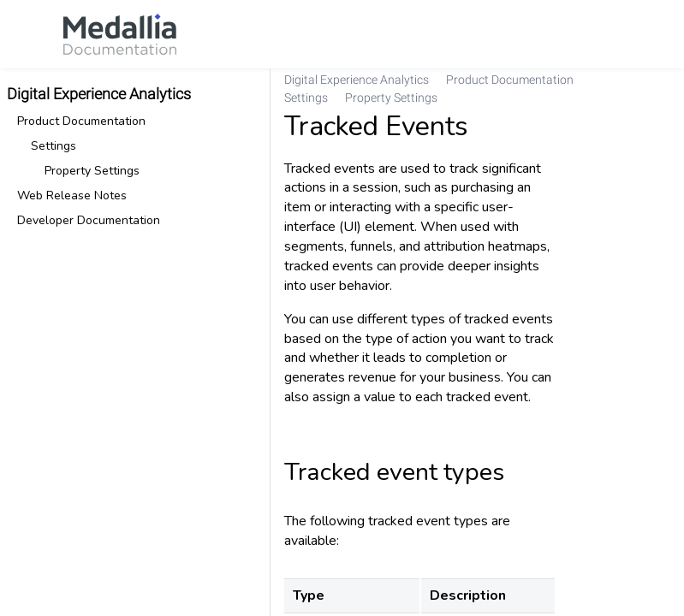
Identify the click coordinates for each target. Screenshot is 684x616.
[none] (663, 89)
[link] (120, 34)
